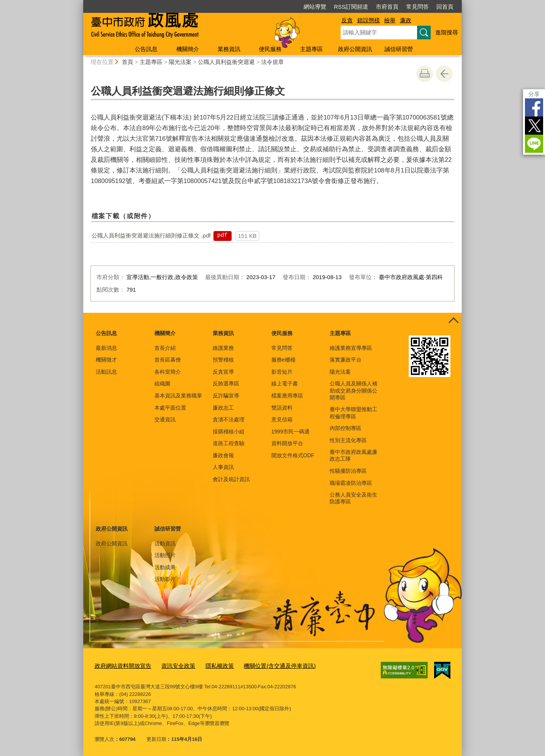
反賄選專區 (226, 383)
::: (80, 3)
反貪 (347, 20)
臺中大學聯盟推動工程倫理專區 (353, 413)
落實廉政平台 (346, 360)
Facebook (534, 107)
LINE (534, 144)
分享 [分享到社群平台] (534, 94)
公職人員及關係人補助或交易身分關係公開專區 (353, 390)
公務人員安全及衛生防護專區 (353, 498)
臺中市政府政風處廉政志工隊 (353, 455)
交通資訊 (165, 419)
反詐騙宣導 (226, 396)
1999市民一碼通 (290, 432)
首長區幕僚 (168, 360)
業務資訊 (229, 49)
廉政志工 (223, 408)
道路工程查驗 (229, 443)
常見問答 (417, 7)
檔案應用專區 (287, 396)
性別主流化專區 (348, 440)
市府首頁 (387, 7)
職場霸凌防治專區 (351, 483)
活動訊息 (106, 372)
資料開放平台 (287, 443)
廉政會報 (223, 455)
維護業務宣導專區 (351, 348)
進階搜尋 (447, 32)
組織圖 (162, 383)
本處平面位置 (170, 408)
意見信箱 (282, 419)
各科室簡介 (168, 372)
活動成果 (165, 567)
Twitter (534, 126)
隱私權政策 (206, 665)
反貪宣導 (223, 372)
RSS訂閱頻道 (351, 7)
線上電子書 (285, 383)
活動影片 (165, 579)
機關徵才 (106, 360)
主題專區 (311, 49)
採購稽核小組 (229, 432)
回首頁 (445, 7)
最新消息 (106, 348)
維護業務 (223, 348)
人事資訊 (223, 467)
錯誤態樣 (369, 20)
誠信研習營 (399, 49)
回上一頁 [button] (444, 74)
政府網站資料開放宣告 (119, 665)
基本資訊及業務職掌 (178, 396)
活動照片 (165, 555)
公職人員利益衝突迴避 (226, 62)
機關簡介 (188, 49)
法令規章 (272, 62)
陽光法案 (180, 62)
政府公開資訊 (355, 49)
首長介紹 (165, 348)
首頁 (128, 62)
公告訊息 (146, 49)
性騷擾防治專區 (348, 471)
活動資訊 (165, 543)
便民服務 (270, 49)
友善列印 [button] (425, 74)
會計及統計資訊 (231, 479)
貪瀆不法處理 (229, 419)
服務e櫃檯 (283, 360)
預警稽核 (223, 360)
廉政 (406, 20)
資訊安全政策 (168, 665)
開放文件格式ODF (293, 455)
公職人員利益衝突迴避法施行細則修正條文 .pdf (151, 235)
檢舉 (390, 20)
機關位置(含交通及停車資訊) (259, 665)
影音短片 (282, 372)
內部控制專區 (346, 428)
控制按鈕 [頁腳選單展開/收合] (453, 321)
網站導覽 (315, 7)
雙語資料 (282, 408)
